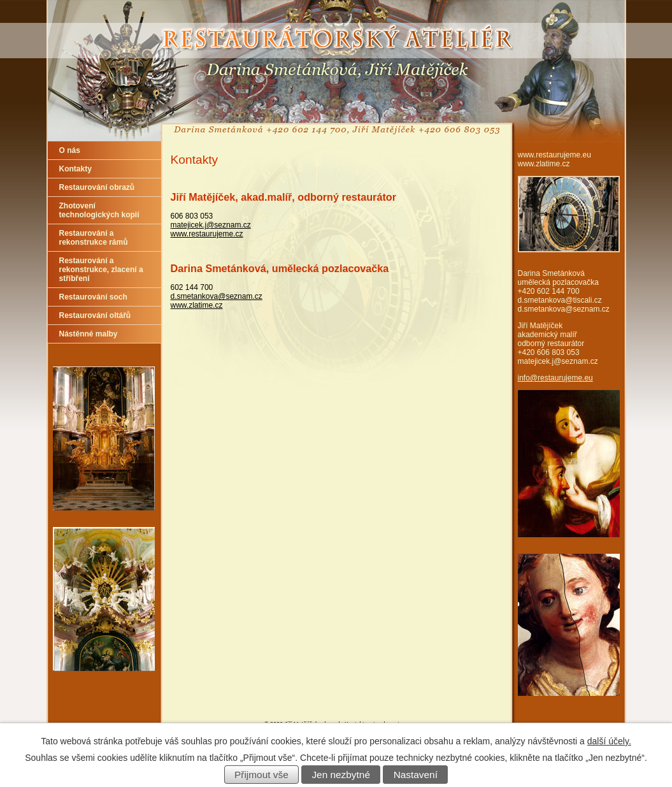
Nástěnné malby (89, 334)
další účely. (609, 741)
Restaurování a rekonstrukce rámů (94, 238)
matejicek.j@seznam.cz (211, 225)
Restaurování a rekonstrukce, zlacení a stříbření (101, 270)
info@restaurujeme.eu (555, 378)
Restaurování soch (93, 297)
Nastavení (416, 775)
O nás (70, 150)
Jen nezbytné (341, 775)
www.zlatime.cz (197, 305)
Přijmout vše (261, 775)
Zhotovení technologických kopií (99, 210)
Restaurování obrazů (97, 187)
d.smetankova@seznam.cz (217, 296)
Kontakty (75, 169)
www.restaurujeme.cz (207, 234)
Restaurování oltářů (95, 315)
